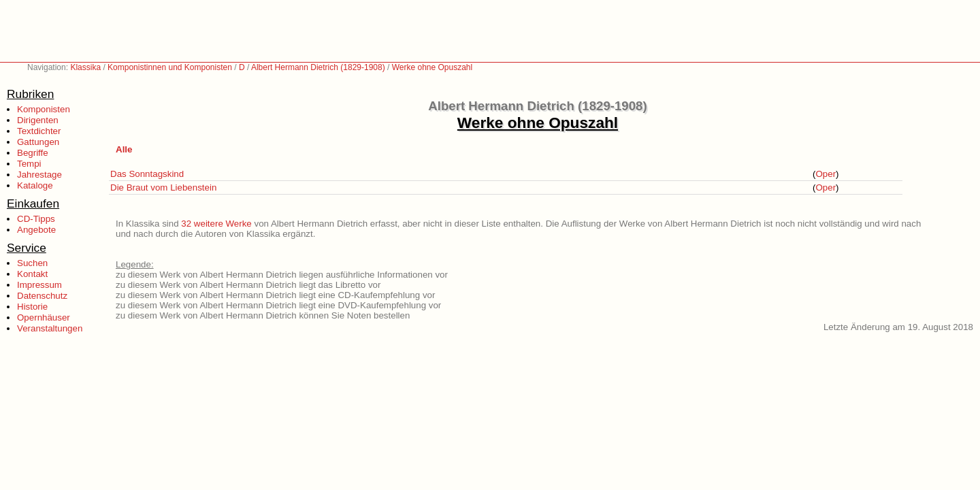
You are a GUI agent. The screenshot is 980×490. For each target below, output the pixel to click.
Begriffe (33, 153)
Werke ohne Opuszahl (432, 67)
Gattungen (38, 142)
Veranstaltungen (50, 328)
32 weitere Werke (216, 224)
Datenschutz (42, 296)
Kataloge (35, 185)
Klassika (85, 67)
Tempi (29, 164)
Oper (826, 174)
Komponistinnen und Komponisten (170, 67)
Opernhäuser (44, 317)
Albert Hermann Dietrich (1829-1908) (318, 67)
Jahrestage (39, 175)
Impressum (39, 285)
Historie (32, 307)
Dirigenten (38, 120)
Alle (124, 149)
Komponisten (44, 109)
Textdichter (39, 131)
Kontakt (32, 274)
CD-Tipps (36, 219)
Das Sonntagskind (147, 174)
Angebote (36, 230)
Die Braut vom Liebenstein (163, 187)
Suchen (32, 263)
